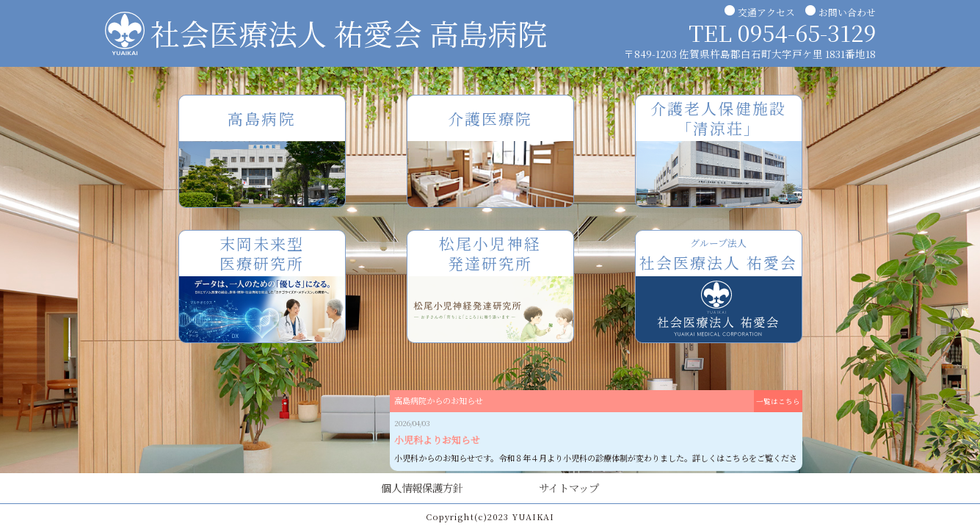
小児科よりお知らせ (437, 440)
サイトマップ (569, 487)
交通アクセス (766, 12)
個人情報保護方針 (422, 487)
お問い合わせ (847, 12)
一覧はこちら (778, 401)
